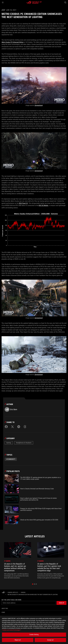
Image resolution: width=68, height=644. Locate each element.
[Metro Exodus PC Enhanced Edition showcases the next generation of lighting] (33, 595)
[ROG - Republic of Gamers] (34, 2)
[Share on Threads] (25, 427)
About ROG (5, 608)
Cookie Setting (34, 635)
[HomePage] (3, 593)
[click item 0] (33, 584)
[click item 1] (34, 584)
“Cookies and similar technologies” (11, 630)
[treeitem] (18, 560)
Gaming (9, 443)
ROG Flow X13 (23, 203)
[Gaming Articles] (13, 592)
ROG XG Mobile (43, 205)
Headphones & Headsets (24, 443)
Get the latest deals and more (11, 600)
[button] (3, 2)
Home (3, 612)
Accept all (50, 640)
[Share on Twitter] (12, 427)
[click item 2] (36, 584)
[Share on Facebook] (6, 427)
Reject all (18, 640)
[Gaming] (23, 592)
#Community (11, 459)
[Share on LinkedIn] (19, 427)
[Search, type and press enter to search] (65, 2)
